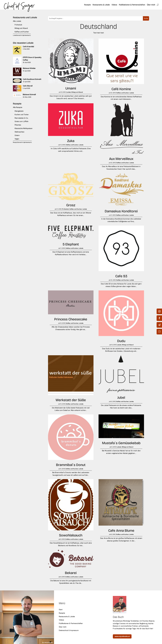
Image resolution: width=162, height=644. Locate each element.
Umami (71, 88)
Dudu (121, 341)
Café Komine (121, 89)
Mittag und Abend (21, 28)
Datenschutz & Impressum (69, 630)
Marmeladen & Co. (21, 118)
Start (61, 610)
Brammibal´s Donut (71, 465)
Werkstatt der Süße (71, 400)
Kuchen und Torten (22, 114)
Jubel (121, 398)
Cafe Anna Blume (121, 531)
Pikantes (18, 125)
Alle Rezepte (18, 107)
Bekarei (71, 573)
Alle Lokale (17, 21)
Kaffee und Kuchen (22, 32)
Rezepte (87, 5)
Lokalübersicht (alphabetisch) (22, 35)
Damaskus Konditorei (121, 211)
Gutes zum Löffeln (21, 121)
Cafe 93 (121, 276)
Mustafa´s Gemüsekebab (121, 443)
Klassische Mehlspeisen (24, 128)
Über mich (151, 5)
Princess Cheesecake (71, 319)
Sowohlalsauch (71, 535)
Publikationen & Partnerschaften (132, 5)
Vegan (17, 139)
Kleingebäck (19, 111)
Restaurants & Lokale (101, 5)
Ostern (17, 135)
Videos (114, 5)
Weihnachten (19, 132)
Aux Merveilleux (121, 159)
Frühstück (18, 25)
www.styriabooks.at (122, 636)
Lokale (69, 92)
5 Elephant (71, 244)
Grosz (71, 205)
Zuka (71, 141)
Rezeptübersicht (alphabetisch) (22, 142)
